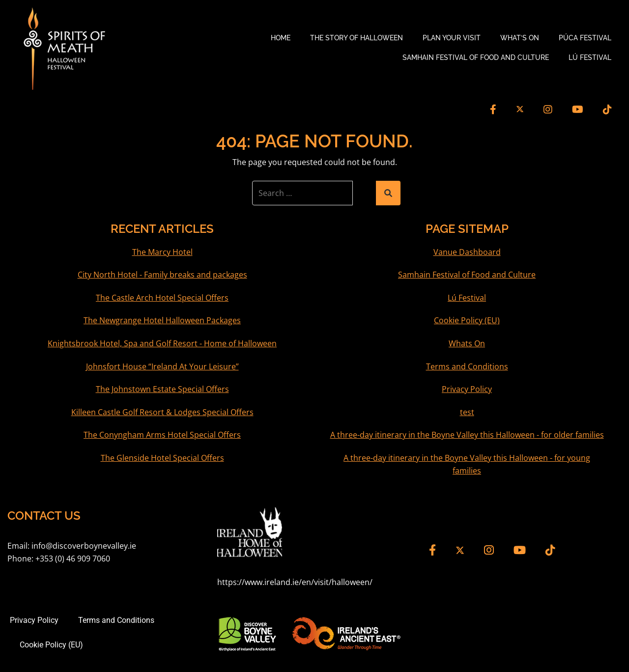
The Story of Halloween (357, 38)
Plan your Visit (452, 38)
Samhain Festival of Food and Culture (476, 57)
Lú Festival (590, 57)
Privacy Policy (467, 389)
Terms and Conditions (467, 366)
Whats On (467, 343)
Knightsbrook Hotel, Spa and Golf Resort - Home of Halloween (162, 343)
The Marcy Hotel (162, 252)
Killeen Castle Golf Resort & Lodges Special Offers (162, 412)
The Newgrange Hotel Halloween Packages (162, 320)
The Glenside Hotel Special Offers (162, 458)
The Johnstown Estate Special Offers (162, 389)
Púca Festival (585, 38)
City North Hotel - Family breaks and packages (162, 275)
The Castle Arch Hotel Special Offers (162, 298)
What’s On (520, 38)
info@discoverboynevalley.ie (84, 546)
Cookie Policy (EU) (467, 320)
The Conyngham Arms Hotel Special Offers (162, 435)
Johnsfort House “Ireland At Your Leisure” (162, 366)
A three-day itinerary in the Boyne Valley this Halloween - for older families (467, 435)
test (467, 412)
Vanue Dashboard (467, 252)
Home (281, 38)
